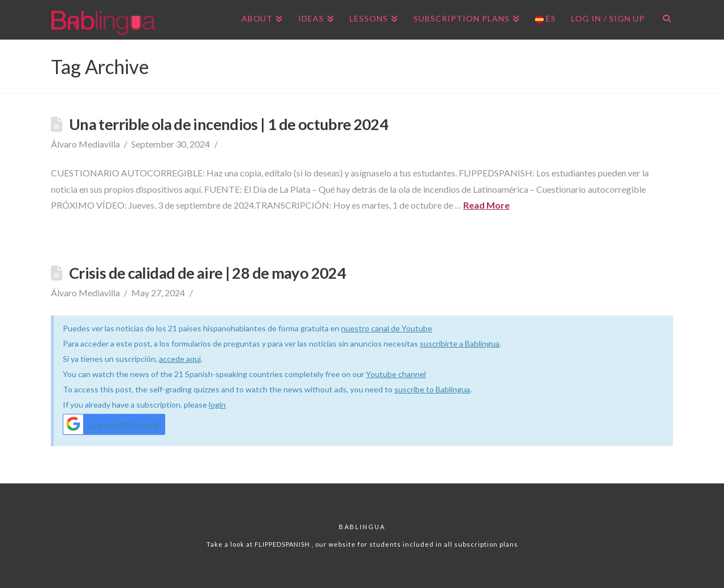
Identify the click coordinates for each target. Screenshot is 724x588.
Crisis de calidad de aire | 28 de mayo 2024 (207, 273)
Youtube (382, 374)
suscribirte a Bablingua (460, 343)
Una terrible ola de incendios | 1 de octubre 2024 (229, 124)
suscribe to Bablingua (432, 389)
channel (412, 374)
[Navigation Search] (663, 20)
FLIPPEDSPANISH (283, 544)
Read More (486, 205)
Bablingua (362, 527)
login (217, 405)
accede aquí (180, 359)
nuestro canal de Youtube (387, 328)
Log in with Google (111, 424)
